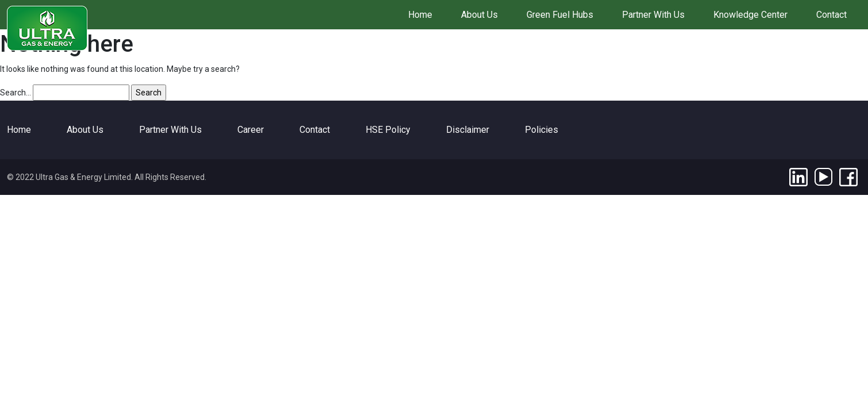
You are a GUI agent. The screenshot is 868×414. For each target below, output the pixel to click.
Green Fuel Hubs (560, 15)
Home (420, 15)
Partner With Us (653, 15)
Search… (16, 93)
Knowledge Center (750, 15)
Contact (831, 15)
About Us (479, 15)
